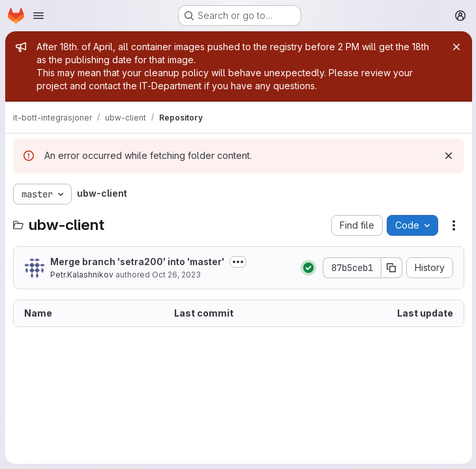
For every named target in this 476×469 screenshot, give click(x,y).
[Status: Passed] (307, 268)
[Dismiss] (447, 156)
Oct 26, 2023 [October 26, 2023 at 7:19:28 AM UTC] (176, 275)
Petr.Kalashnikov (82, 275)
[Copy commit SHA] (391, 268)
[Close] (455, 47)
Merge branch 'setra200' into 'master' (137, 262)
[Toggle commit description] (238, 262)
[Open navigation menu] (38, 16)
